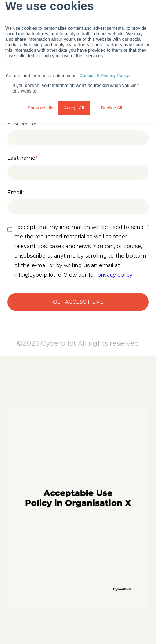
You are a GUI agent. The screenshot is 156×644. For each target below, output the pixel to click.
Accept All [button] (74, 108)
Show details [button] (40, 108)
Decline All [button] (112, 108)
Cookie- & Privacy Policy (104, 76)
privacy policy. (116, 275)
